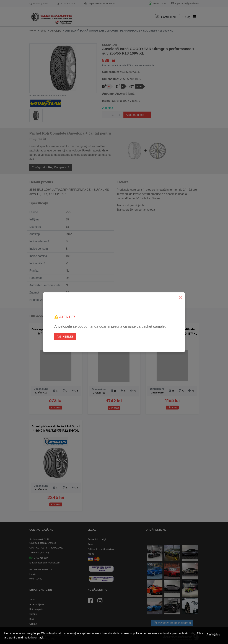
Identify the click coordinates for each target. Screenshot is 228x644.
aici (6, 637)
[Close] (181, 298)
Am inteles (65, 337)
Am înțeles (213, 634)
